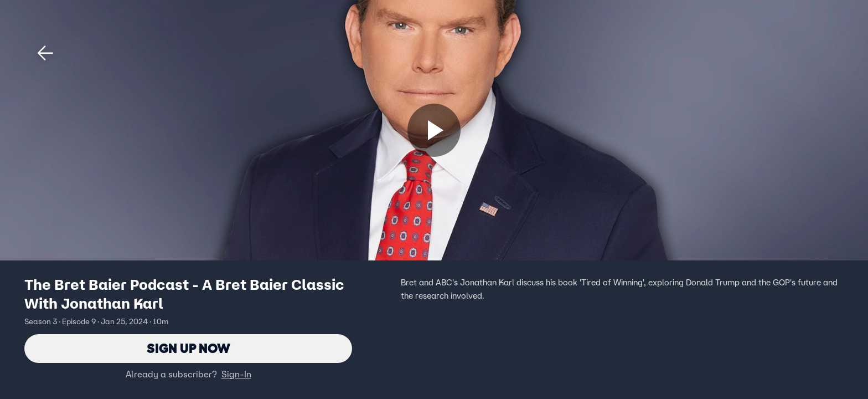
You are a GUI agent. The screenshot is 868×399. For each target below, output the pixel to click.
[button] (45, 53)
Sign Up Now (188, 348)
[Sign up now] (434, 130)
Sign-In (236, 374)
